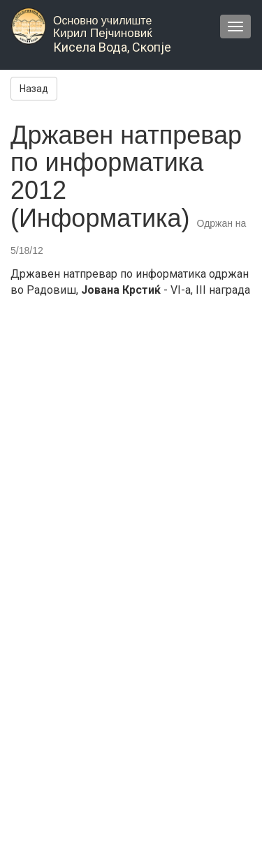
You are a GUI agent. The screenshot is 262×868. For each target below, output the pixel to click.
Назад (34, 89)
